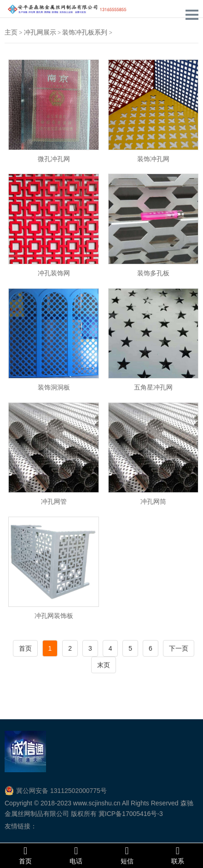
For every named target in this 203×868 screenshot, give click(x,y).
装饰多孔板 (153, 273)
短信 (127, 855)
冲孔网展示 (40, 32)
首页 (25, 648)
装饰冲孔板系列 (85, 32)
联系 (178, 855)
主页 (11, 32)
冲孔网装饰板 (54, 615)
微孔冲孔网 (54, 159)
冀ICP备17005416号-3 (131, 814)
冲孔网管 (54, 501)
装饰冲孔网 (153, 159)
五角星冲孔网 (153, 387)
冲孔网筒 (153, 501)
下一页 (179, 648)
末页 (104, 665)
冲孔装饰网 (54, 273)
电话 (76, 855)
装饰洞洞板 (54, 387)
